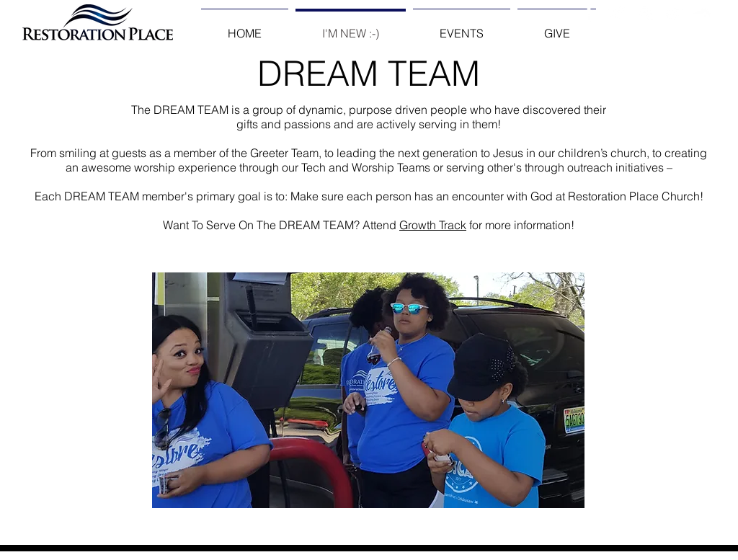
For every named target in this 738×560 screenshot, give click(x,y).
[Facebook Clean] (589, 13)
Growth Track (433, 225)
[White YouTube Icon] (673, 13)
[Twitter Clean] (617, 13)
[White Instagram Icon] (645, 13)
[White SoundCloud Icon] (702, 13)
